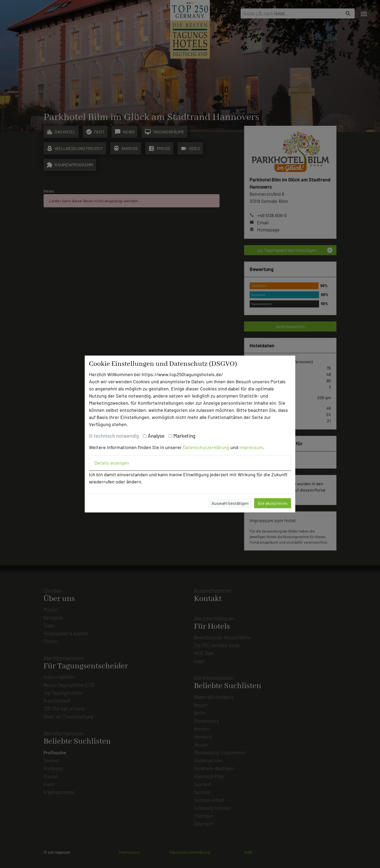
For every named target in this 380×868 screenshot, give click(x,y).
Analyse (156, 436)
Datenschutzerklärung (206, 447)
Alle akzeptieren (273, 503)
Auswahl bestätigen (230, 503)
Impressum (251, 447)
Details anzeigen (112, 463)
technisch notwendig (116, 436)
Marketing (184, 436)
